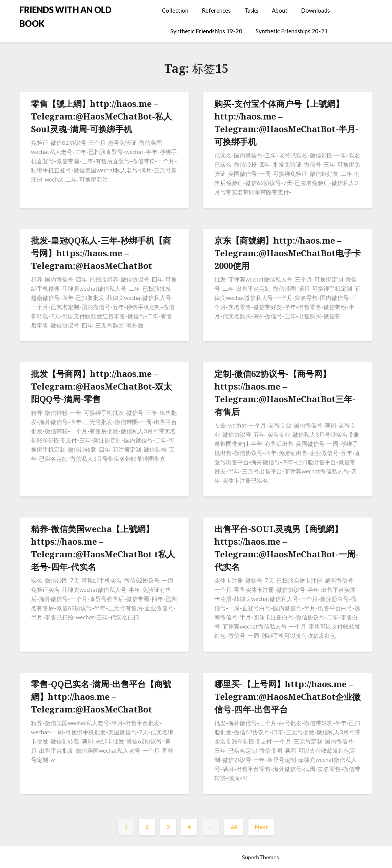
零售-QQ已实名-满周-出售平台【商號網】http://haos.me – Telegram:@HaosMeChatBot (101, 696)
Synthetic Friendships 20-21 (292, 31)
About (280, 10)
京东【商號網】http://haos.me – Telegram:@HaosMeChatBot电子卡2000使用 (287, 253)
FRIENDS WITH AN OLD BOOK (65, 17)
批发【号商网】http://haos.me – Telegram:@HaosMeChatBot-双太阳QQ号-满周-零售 (101, 386)
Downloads (315, 10)
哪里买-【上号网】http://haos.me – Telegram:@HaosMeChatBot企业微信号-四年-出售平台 (287, 696)
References (216, 10)
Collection (175, 10)
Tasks (251, 10)
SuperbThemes (261, 857)
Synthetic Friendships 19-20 (206, 31)
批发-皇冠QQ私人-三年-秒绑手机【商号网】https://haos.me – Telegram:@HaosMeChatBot (101, 253)
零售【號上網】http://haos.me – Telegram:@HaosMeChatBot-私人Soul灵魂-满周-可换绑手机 (101, 116)
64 (234, 827)
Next (261, 827)
